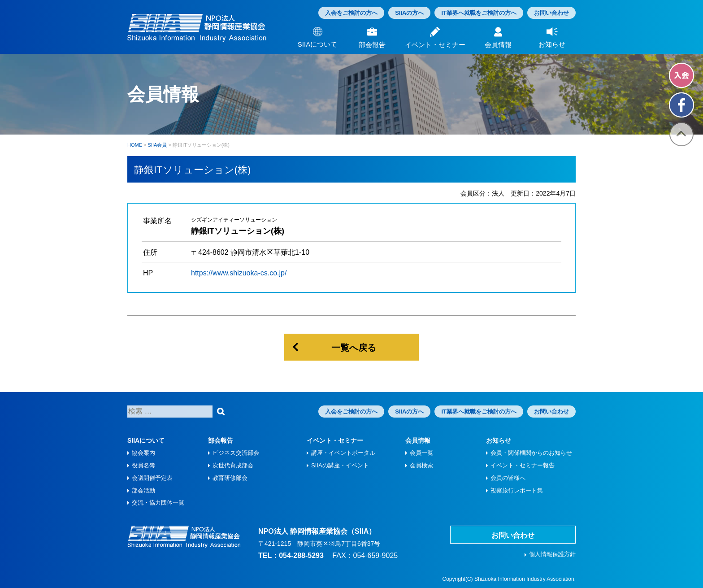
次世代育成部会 (233, 465)
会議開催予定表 (152, 478)
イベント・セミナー (335, 440)
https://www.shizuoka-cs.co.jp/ (239, 273)
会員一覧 (421, 453)
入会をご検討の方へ (351, 13)
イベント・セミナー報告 (523, 465)
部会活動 (143, 490)
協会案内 (143, 453)
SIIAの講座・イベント (340, 465)
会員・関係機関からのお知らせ (531, 453)
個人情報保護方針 (552, 554)
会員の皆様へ (508, 478)
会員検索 (421, 465)
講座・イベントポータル (343, 453)
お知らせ (499, 440)
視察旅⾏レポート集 (517, 490)
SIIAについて (146, 440)
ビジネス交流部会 (236, 453)
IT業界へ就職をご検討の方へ (479, 13)
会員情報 (418, 440)
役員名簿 (143, 465)
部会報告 (221, 440)
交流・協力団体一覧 (158, 503)
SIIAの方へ (409, 13)
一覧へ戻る (354, 348)
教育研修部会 (230, 478)
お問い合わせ (551, 13)
